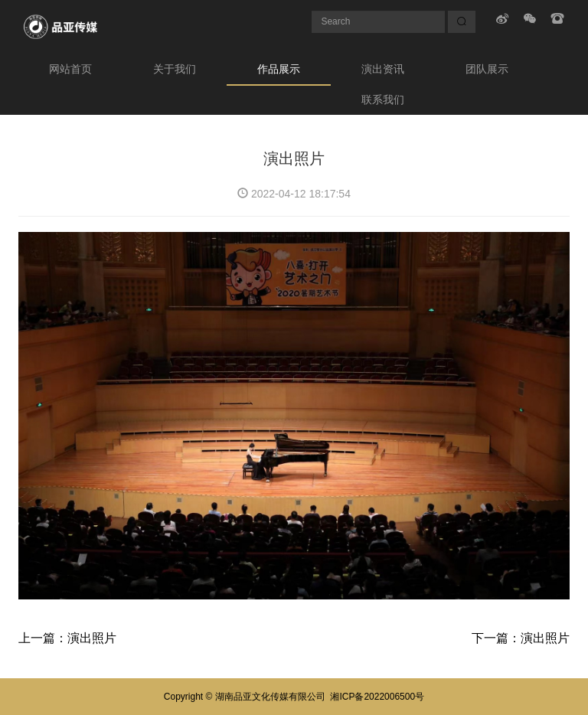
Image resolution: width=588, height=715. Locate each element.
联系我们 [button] (383, 100)
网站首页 (70, 69)
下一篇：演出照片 (521, 638)
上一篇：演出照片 (67, 638)
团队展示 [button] (487, 69)
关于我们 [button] (175, 69)
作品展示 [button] (279, 69)
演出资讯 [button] (383, 69)
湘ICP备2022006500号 (377, 697)
